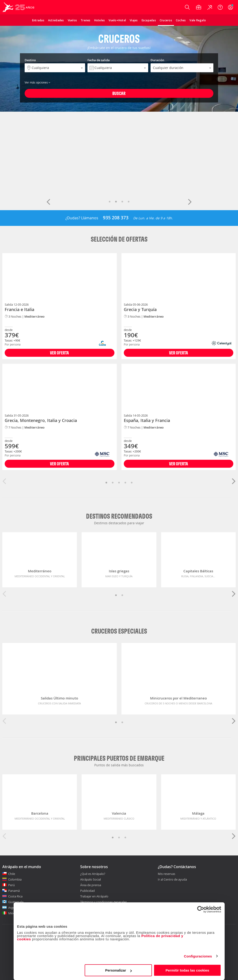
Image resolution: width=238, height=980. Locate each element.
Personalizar (119, 970)
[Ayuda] (220, 7)
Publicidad (87, 891)
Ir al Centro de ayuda (172, 880)
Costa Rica (15, 896)
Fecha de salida (99, 60)
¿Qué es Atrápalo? (93, 874)
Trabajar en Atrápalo (94, 896)
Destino (30, 60)
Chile (12, 874)
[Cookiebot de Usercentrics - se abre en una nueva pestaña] (201, 909)
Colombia (15, 879)
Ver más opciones (38, 82)
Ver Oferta (59, 353)
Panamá (14, 891)
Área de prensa (91, 885)
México (13, 913)
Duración (157, 60)
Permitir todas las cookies (187, 970)
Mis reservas (166, 874)
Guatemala (16, 902)
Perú (11, 885)
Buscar (119, 93)
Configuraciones (198, 956)
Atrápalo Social (91, 879)
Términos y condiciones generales (104, 902)
